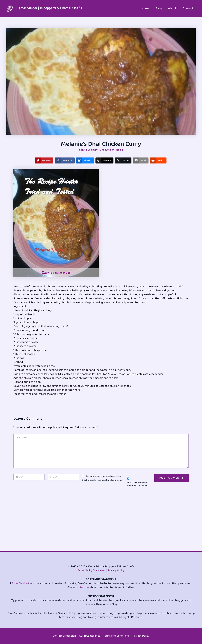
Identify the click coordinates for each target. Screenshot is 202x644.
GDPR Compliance (90, 636)
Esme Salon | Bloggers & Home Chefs (49, 8)
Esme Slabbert (21, 583)
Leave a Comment (89, 150)
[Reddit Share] (158, 160)
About (172, 8)
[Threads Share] (104, 160)
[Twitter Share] (123, 160)
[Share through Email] (141, 160)
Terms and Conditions (117, 636)
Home (145, 8)
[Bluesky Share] (85, 160)
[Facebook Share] (65, 160)
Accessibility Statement (92, 570)
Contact (188, 8)
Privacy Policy (116, 570)
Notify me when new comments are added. (138, 484)
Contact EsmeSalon (64, 636)
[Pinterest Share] (44, 160)
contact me (82, 587)
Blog (159, 8)
